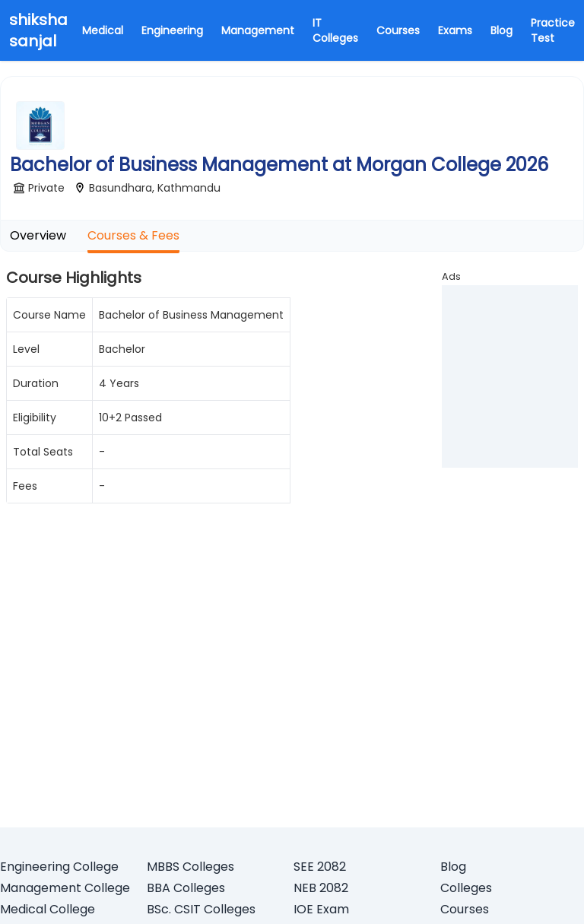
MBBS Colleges (190, 867)
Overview (38, 235)
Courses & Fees (133, 235)
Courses (398, 30)
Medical (103, 30)
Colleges (466, 888)
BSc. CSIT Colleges (201, 909)
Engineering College (59, 867)
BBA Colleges (186, 888)
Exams (455, 30)
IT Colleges (335, 30)
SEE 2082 (320, 867)
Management (258, 30)
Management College (65, 888)
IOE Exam (321, 909)
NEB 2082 (321, 888)
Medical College (48, 909)
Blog (501, 30)
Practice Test (553, 30)
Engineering (172, 30)
